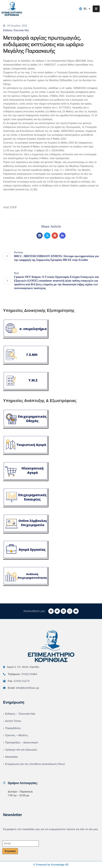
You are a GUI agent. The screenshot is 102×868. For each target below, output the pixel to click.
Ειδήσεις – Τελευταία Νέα (20, 714)
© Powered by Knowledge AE (51, 865)
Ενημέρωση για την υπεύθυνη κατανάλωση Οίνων (35, 764)
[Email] (21, 844)
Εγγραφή (10, 851)
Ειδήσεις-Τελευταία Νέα (16, 30)
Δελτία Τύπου (13, 721)
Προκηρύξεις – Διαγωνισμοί (22, 742)
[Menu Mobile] (96, 9)
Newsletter (12, 757)
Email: (24, 688)
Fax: (19, 681)
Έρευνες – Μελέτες (17, 735)
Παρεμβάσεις (13, 728)
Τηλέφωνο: (22, 674)
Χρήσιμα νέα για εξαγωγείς (21, 750)
